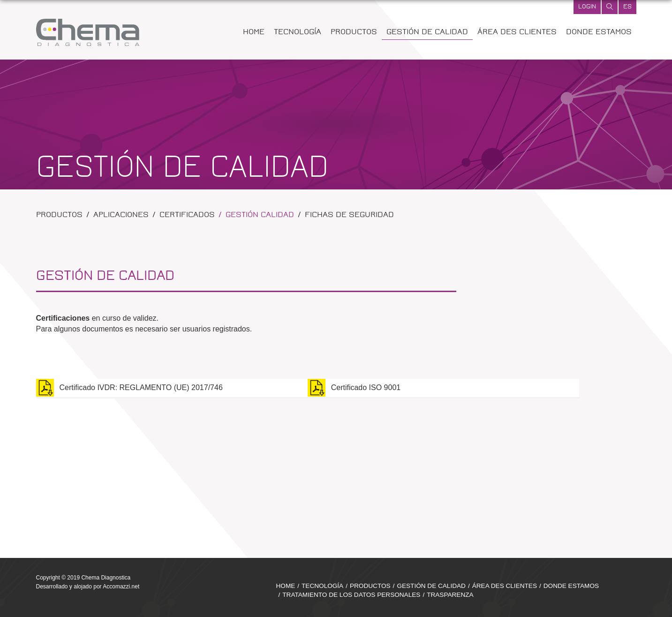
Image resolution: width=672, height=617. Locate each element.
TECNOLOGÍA (298, 32)
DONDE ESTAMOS (599, 32)
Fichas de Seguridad (349, 215)
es (627, 7)
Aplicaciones (121, 215)
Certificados (187, 215)
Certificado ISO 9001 (354, 388)
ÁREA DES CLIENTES (517, 32)
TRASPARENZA (450, 595)
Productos (59, 215)
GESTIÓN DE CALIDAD (427, 32)
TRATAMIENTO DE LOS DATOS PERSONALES (351, 595)
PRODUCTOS (354, 32)
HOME (254, 32)
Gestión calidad (260, 215)
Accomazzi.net (121, 587)
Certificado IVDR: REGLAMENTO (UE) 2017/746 (129, 388)
